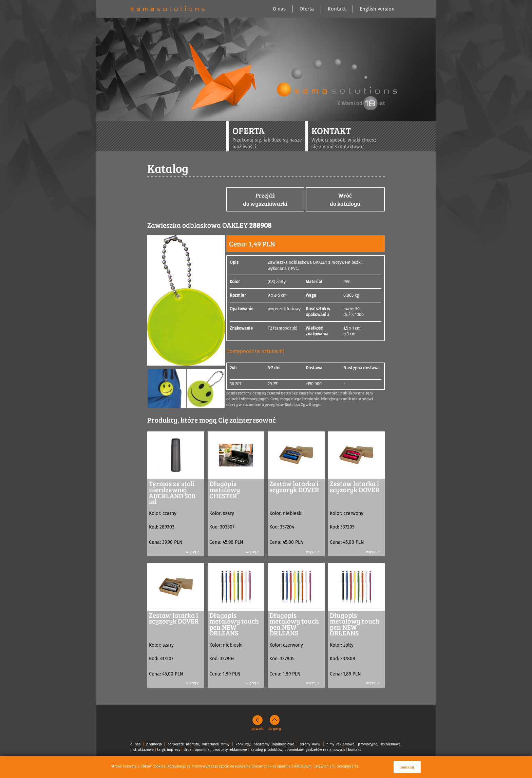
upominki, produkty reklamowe (221, 750)
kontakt (355, 750)
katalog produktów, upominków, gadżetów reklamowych (298, 750)
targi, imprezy (169, 750)
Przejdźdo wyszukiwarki (265, 199)
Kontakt (337, 9)
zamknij (407, 767)
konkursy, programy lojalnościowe (265, 744)
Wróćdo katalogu (345, 199)
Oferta (307, 9)
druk (187, 750)
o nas (135, 744)
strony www (310, 744)
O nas (279, 9)
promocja (154, 744)
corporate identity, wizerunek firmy (199, 744)
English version (377, 9)
